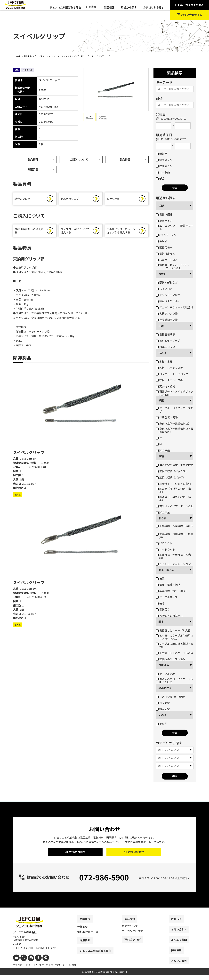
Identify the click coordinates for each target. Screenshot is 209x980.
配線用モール (165, 247)
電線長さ (163, 609)
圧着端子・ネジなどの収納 (173, 484)
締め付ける (165, 688)
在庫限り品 (164, 166)
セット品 (163, 172)
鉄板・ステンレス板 (169, 368)
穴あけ (162, 353)
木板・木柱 (164, 361)
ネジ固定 (163, 703)
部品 (160, 178)
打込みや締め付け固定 (171, 697)
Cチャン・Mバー (167, 235)
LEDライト (164, 543)
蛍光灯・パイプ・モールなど (175, 506)
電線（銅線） (165, 214)
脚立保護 (163, 450)
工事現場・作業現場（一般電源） (175, 536)
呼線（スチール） (168, 301)
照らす (162, 518)
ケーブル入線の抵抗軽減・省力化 (175, 645)
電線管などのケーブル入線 (173, 630)
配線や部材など (167, 282)
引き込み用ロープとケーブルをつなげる (174, 680)
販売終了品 (164, 160)
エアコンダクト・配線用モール (175, 227)
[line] (42, 963)
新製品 (162, 154)
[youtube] (16, 963)
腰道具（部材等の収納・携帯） (173, 490)
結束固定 (163, 709)
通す (161, 621)
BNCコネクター (167, 347)
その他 (162, 715)
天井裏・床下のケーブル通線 (175, 653)
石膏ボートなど (167, 260)
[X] (22, 963)
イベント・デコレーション (173, 564)
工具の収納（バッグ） (171, 477)
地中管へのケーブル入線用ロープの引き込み (175, 637)
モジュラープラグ (168, 341)
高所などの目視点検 (169, 616)
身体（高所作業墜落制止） (173, 423)
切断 (161, 206)
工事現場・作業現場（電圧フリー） (175, 527)
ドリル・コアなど (168, 295)
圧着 (161, 326)
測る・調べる (166, 570)
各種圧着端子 (165, 334)
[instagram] (29, 963)
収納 (161, 456)
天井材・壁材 (165, 386)
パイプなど (164, 289)
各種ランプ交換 (167, 313)
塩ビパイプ (164, 221)
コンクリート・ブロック (172, 374)
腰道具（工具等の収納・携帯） (173, 498)
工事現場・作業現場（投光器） (173, 556)
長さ (160, 603)
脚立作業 (163, 512)
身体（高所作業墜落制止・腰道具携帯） (175, 430)
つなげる (164, 665)
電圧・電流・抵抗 (168, 585)
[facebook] (36, 963)
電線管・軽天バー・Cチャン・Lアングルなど (173, 266)
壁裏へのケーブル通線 (171, 659)
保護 (161, 400)
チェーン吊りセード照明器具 (175, 307)
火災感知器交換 (167, 320)
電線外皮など (165, 254)
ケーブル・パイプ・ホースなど (174, 410)
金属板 (162, 241)
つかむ (162, 274)
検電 (160, 578)
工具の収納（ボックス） (172, 471)
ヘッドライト (165, 549)
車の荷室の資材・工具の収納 (175, 465)
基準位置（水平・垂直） (172, 591)
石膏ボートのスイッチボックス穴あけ (175, 393)
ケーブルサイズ (167, 597)
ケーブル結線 (165, 674)
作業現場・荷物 (167, 417)
